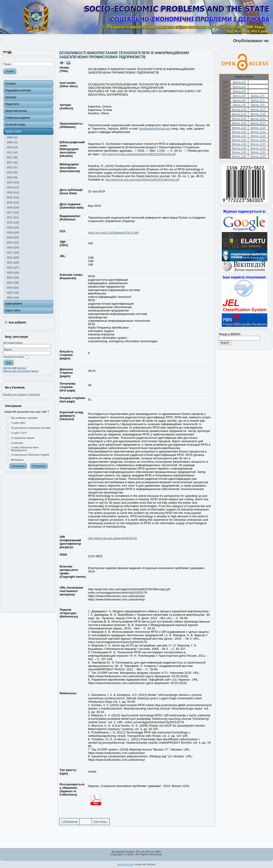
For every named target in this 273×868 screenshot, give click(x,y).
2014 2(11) (13, 187)
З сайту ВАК (18, 423)
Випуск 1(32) (239, 156)
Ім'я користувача (13, 343)
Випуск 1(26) (239, 144)
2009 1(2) (12, 142)
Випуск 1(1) (239, 82)
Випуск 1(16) (239, 123)
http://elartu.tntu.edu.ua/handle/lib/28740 (112, 538)
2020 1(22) (13, 243)
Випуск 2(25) (258, 140)
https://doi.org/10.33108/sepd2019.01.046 (113, 233)
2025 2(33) (13, 298)
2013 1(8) (12, 172)
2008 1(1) (12, 137)
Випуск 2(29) (258, 148)
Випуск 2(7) (258, 100)
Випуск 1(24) (239, 140)
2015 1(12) (13, 192)
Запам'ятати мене (14, 357)
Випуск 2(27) (258, 144)
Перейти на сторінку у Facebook (21, 394)
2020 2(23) (13, 248)
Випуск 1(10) (239, 109)
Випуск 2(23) (258, 136)
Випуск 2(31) (258, 152)
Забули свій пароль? (15, 368)
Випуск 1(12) (239, 114)
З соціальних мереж (23, 438)
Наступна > (101, 822)
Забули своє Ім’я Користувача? (21, 371)
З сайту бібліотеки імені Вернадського (25, 449)
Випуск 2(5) (258, 96)
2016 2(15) (13, 207)
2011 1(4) (12, 152)
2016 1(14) (13, 202)
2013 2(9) (12, 177)
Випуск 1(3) (239, 91)
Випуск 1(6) (239, 100)
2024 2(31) (13, 288)
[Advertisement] (28, 543)
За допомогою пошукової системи (31, 428)
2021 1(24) (13, 253)
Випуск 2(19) (258, 128)
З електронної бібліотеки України (30, 455)
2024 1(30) (13, 283)
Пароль (8, 350)
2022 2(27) (13, 268)
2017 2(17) (13, 217)
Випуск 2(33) (258, 156)
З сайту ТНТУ (19, 433)
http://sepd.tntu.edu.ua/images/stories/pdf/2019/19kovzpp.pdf (139, 154)
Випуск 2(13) (258, 114)
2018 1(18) (13, 222)
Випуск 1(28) (239, 148)
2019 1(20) (13, 232)
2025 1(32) (13, 293)
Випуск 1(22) (239, 136)
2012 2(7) (12, 167)
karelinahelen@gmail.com (155, 129)
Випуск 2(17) (258, 123)
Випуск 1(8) (239, 105)
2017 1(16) (13, 212)
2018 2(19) (13, 227)
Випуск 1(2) (239, 87)
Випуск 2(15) (258, 118)
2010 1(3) (12, 147)
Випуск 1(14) (239, 118)
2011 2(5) (12, 157)
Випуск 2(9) (258, 105)
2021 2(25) (13, 258)
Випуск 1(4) (239, 96)
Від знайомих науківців (24, 418)
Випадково (17, 460)
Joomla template (125, 864)
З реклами (17, 443)
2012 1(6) (12, 162)
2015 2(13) (13, 197)
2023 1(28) (13, 273)
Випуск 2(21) (258, 132)
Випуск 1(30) (239, 152)
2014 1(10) (13, 182)
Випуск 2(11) (258, 109)
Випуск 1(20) (239, 132)
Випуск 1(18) (239, 128)
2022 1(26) (13, 263)
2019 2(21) (13, 237)
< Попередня (69, 822)
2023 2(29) (13, 278)
